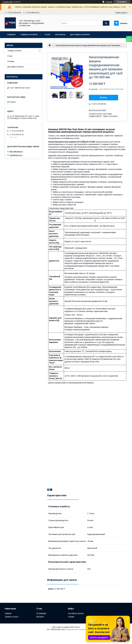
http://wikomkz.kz (16, 151)
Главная (11, 35)
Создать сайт (7, 2)
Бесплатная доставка (97, 110)
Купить (104, 98)
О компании (41, 613)
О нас (48, 35)
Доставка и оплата (80, 35)
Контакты (60, 35)
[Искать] (106, 23)
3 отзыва (109, 2)
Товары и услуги (29, 35)
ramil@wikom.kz (16, 155)
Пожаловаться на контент (76, 629)
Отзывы (11, 61)
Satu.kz (77, 627)
